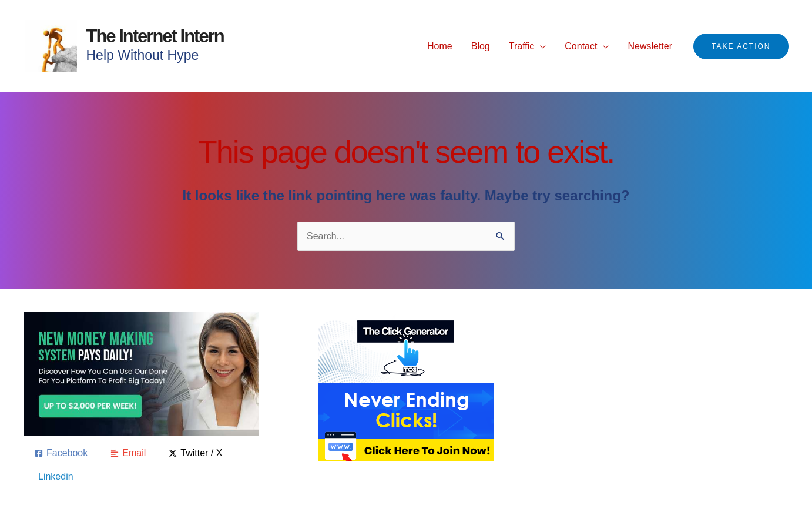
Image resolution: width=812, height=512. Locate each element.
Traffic (522, 46)
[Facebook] (61, 453)
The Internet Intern (155, 36)
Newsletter (650, 46)
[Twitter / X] (195, 453)
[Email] (128, 453)
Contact (581, 46)
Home (440, 46)
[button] (741, 46)
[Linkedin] (54, 477)
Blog (481, 46)
